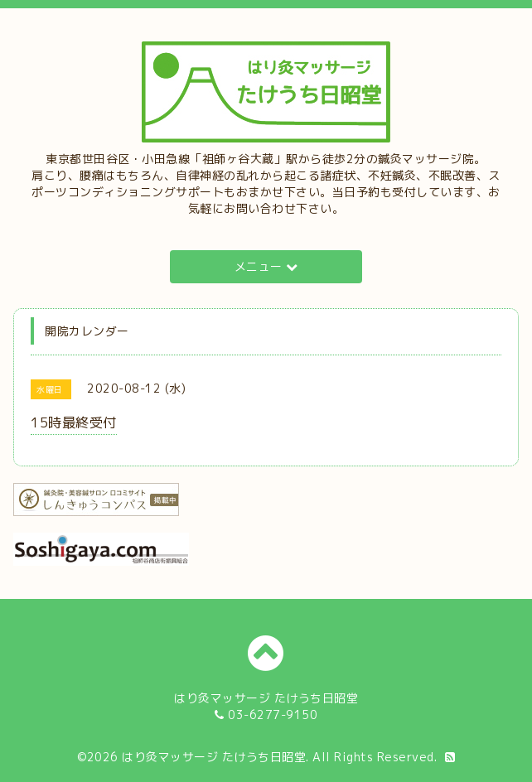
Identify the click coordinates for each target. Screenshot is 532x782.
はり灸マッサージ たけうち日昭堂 (214, 757)
